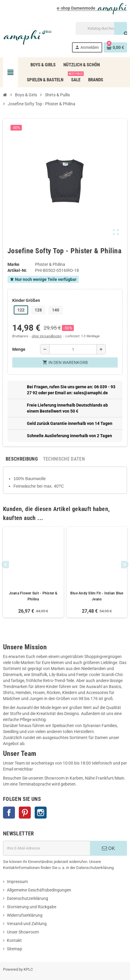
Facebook (9, 813)
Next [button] (125, 565)
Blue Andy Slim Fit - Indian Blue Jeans (97, 596)
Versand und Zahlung (27, 924)
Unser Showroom (23, 932)
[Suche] (101, 28)
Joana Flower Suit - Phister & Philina (33, 596)
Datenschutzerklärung (27, 898)
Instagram (41, 813)
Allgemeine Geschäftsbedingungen (39, 890)
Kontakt (14, 940)
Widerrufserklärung (25, 915)
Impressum (17, 882)
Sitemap (14, 949)
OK (108, 848)
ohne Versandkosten (47, 336)
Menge (19, 349)
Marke (13, 264)
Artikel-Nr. (17, 270)
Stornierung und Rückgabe (32, 907)
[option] (33, 572)
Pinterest (25, 813)
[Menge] (73, 349)
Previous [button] (5, 565)
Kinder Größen (26, 300)
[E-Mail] (46, 848)
